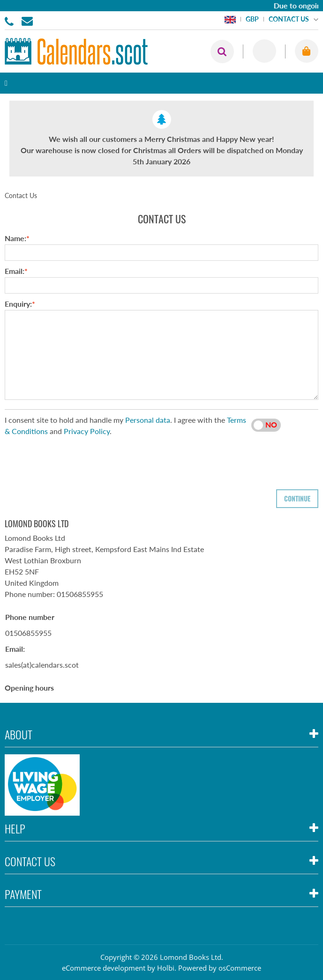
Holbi (166, 968)
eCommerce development (104, 968)
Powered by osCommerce (220, 968)
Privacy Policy (87, 431)
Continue (297, 498)
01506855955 (11, 21)
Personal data (148, 420)
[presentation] (76, 460)
